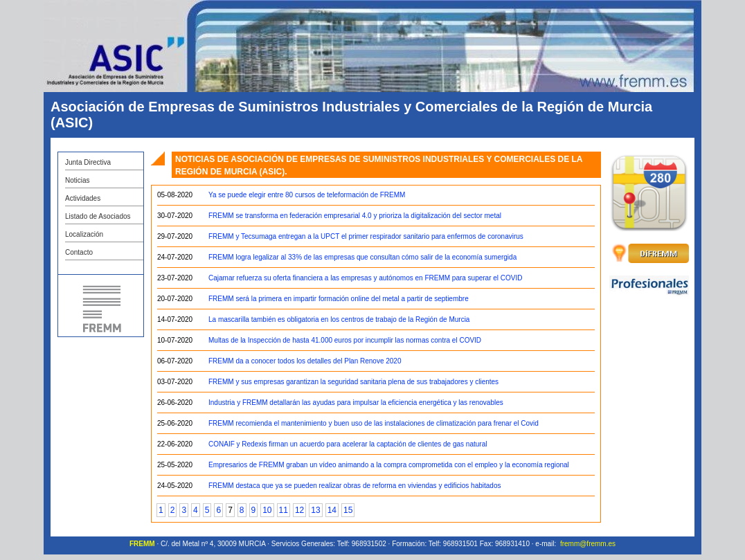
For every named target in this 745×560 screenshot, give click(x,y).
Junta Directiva (88, 162)
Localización (84, 234)
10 (267, 510)
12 (299, 510)
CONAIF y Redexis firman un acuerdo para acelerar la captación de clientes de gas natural (348, 444)
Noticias (78, 180)
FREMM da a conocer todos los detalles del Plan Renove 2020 (305, 361)
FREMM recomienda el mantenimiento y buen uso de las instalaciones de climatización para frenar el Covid (374, 423)
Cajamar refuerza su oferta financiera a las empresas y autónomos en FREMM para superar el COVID (366, 278)
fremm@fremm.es (588, 544)
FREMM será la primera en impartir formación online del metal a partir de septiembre (339, 299)
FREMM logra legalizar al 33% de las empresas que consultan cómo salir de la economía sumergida (362, 257)
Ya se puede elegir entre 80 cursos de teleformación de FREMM (307, 195)
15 (348, 510)
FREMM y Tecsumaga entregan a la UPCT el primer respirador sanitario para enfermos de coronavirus (366, 236)
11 (284, 510)
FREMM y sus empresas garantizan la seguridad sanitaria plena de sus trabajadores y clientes (353, 382)
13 (315, 510)
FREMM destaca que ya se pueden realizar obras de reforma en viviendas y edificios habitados (354, 486)
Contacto (79, 252)
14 (332, 510)
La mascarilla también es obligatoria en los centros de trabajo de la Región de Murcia (339, 319)
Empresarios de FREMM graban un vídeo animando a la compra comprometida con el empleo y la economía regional (389, 465)
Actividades (83, 198)
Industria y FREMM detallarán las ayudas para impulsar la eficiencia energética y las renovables (356, 403)
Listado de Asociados (98, 216)
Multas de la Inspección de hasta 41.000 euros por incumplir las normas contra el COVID (345, 340)
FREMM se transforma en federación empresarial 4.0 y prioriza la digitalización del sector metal (355, 216)
